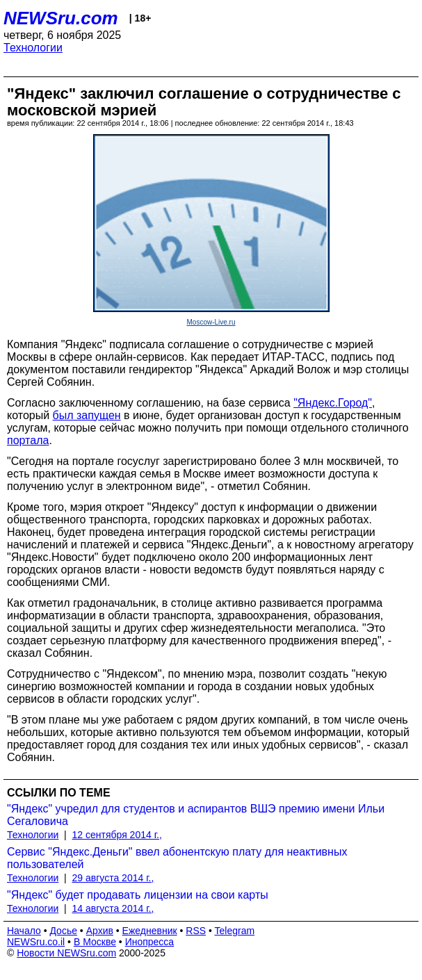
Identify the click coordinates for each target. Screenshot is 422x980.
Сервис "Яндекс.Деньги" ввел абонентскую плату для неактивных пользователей (177, 858)
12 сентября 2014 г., (117, 835)
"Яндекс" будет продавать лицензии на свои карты (138, 895)
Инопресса (150, 942)
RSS (196, 931)
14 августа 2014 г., (113, 908)
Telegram (235, 931)
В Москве (95, 942)
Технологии (33, 48)
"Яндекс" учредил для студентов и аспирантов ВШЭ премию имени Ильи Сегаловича (196, 815)
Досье (63, 931)
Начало (24, 931)
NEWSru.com (61, 18)
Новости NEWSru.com (66, 953)
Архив (100, 931)
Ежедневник (150, 931)
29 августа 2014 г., (113, 878)
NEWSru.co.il (36, 942)
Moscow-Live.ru (211, 322)
